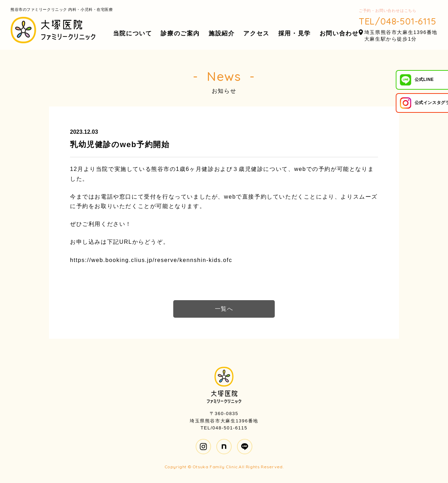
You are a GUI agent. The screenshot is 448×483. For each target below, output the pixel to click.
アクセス (256, 33)
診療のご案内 (180, 33)
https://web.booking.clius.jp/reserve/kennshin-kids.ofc (151, 260)
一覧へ (224, 309)
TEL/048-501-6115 (398, 21)
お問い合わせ (339, 33)
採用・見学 (295, 33)
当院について (133, 33)
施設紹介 (222, 33)
